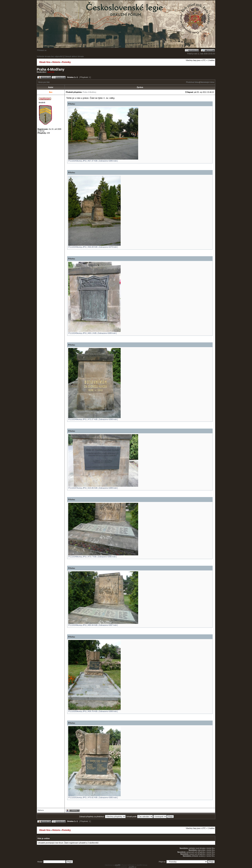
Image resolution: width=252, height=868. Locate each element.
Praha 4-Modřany (51, 69)
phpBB (118, 865)
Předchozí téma (193, 82)
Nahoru (41, 810)
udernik (51, 72)
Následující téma (207, 82)
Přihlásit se (42, 50)
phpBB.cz (132, 867)
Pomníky (66, 62)
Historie (56, 62)
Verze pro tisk (44, 82)
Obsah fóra (45, 62)
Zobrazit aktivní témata (74, 56)
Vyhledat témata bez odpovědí (50, 56)
